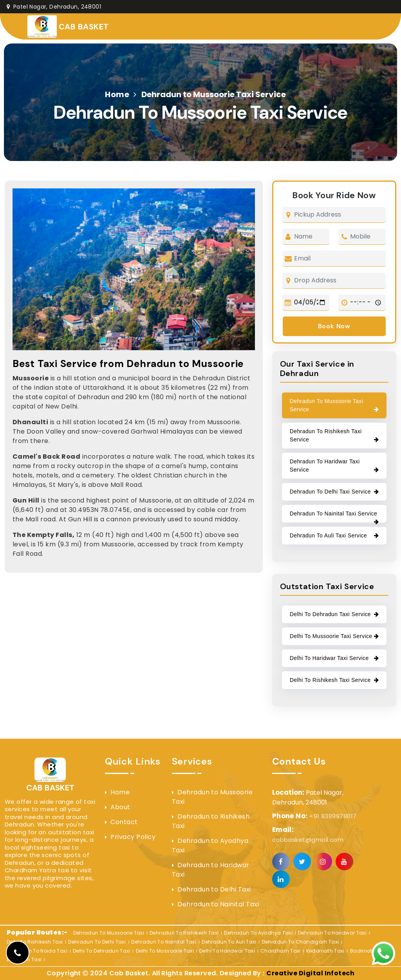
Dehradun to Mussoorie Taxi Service (327, 405)
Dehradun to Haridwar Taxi (211, 870)
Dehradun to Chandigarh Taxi (301, 942)
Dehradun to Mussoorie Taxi (212, 797)
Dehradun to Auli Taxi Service (329, 535)
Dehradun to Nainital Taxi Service (333, 514)
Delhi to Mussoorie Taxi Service (331, 636)
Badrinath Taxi (369, 951)
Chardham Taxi (281, 951)
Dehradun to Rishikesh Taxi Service (326, 435)
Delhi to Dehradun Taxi (102, 951)
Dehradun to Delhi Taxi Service (330, 492)
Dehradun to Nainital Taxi (218, 904)
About (120, 807)
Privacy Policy (133, 837)
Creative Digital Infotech (310, 973)
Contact (124, 822)
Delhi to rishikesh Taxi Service (330, 680)
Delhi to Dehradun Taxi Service (330, 614)
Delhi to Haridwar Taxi (227, 951)
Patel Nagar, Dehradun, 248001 (54, 7)
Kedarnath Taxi (325, 951)
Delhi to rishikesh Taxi (35, 942)
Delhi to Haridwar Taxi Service (329, 658)
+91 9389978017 (314, 816)
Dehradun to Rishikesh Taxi (211, 821)
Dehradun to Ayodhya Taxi (210, 845)
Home (117, 94)
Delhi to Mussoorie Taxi (165, 951)
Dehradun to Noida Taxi (37, 951)
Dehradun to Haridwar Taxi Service (325, 466)
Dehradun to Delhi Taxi (214, 889)
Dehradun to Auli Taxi (229, 942)
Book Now (334, 326)
